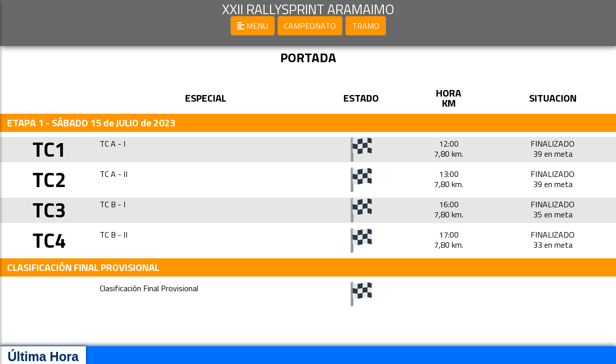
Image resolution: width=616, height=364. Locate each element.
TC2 (49, 180)
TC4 (49, 240)
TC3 (49, 210)
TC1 (49, 149)
